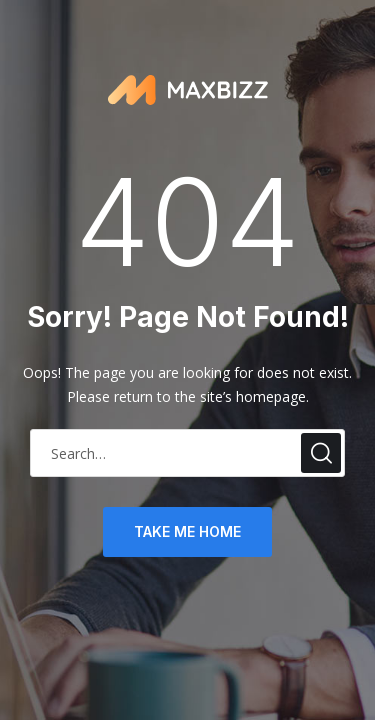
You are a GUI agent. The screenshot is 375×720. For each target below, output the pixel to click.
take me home (187, 531)
